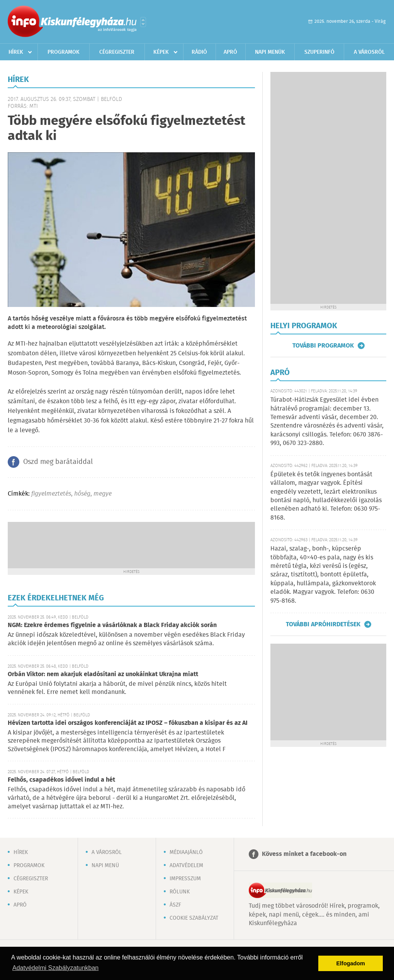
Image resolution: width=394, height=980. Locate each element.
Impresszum (185, 879)
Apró (230, 52)
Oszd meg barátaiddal (58, 462)
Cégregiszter (117, 52)
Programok (64, 52)
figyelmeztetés (51, 494)
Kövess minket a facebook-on (304, 854)
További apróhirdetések (323, 624)
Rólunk (180, 892)
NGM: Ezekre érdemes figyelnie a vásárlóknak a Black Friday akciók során (112, 625)
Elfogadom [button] (351, 963)
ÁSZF (175, 905)
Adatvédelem (186, 866)
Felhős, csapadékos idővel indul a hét (61, 780)
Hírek (16, 52)
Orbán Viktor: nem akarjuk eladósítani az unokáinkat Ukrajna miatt (103, 674)
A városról (369, 52)
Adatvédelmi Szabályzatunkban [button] (55, 968)
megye (103, 494)
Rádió (199, 52)
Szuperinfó (319, 52)
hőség (82, 494)
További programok (323, 346)
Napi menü (105, 866)
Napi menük (270, 52)
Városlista (143, 22)
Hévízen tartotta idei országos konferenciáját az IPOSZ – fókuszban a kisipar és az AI (128, 723)
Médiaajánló (186, 852)
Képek (161, 52)
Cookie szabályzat (194, 918)
